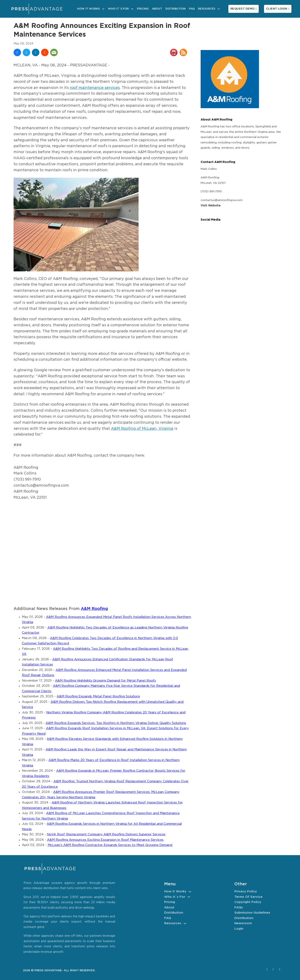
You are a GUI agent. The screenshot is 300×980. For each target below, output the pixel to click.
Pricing (143, 9)
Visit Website (211, 206)
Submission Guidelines (252, 913)
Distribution (176, 9)
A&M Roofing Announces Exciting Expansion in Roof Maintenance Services (105, 840)
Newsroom (243, 923)
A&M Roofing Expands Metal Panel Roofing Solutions (98, 696)
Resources (207, 9)
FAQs (239, 907)
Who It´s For (118, 9)
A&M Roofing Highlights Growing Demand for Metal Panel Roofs (105, 681)
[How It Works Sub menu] (103, 9)
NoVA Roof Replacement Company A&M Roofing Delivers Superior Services (106, 834)
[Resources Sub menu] (219, 9)
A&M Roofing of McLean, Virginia (142, 429)
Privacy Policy (246, 891)
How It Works (88, 9)
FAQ (192, 9)
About (157, 9)
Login (239, 929)
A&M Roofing (94, 609)
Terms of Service (248, 897)
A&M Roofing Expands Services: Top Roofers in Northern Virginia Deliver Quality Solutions (116, 723)
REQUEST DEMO (244, 9)
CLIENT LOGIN (278, 9)
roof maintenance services (95, 88)
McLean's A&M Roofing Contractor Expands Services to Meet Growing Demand (110, 845)
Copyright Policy (248, 902)
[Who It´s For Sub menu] (132, 9)
